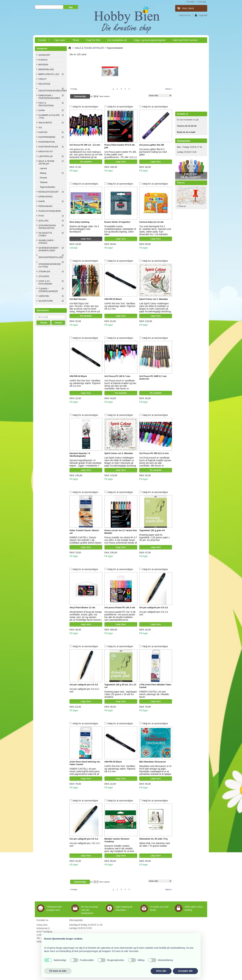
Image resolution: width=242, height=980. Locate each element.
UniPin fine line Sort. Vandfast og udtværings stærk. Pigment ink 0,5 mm (120, 769)
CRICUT (43, 79)
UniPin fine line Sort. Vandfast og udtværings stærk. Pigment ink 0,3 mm (120, 306)
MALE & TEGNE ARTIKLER (46, 162)
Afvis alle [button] (161, 971)
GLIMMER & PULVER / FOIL (49, 116)
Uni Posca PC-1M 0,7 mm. (118, 376)
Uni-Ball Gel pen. (78, 299)
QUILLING (44, 221)
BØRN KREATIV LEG (49, 74)
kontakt (190, 2)
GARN (42, 110)
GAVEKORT (44, 55)
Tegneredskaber (47, 187)
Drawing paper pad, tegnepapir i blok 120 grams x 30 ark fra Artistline (121, 694)
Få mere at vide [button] (58, 971)
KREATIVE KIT (46, 151)
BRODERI (43, 65)
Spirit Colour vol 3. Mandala (119, 453)
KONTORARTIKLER (48, 147)
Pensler (43, 178)
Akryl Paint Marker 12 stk (82, 607)
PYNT (41, 216)
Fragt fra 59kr (93, 40)
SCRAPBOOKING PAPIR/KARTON (47, 227)
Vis (91, 96)
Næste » (169, 89)
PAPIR (42, 201)
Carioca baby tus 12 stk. (152, 222)
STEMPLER (44, 272)
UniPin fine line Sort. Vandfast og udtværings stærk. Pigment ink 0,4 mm (85, 383)
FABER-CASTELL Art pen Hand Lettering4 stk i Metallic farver (154, 694)
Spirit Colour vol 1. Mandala (153, 299)
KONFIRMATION (47, 142)
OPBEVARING (45, 197)
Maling (43, 173)
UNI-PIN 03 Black (113, 299)
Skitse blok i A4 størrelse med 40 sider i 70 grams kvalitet (154, 845)
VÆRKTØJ (44, 296)
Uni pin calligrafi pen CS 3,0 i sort (84, 690)
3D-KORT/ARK (46, 301)
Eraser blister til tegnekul (117, 222)
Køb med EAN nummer (185, 40)
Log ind (201, 15)
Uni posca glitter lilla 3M (152, 145)
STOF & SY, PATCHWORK (45, 282)
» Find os (181, 206)
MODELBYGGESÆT (49, 192)
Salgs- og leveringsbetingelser (150, 40)
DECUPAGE (44, 84)
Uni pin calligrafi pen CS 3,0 (84, 685)
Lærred (43, 168)
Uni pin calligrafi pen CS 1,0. (84, 839)
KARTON (43, 132)
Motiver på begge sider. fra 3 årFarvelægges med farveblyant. (84, 229)
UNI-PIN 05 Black (113, 762)
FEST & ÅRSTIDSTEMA (46, 104)
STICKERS (44, 276)
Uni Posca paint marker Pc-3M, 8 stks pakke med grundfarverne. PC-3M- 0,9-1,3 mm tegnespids (121, 156)
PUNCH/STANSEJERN (50, 211)
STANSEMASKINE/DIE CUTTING (50, 265)
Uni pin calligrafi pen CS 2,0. (154, 607)
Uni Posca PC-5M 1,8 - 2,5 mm (85, 145)
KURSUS (43, 60)
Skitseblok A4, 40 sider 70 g (153, 839)
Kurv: (188, 8)
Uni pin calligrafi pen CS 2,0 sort (154, 613)
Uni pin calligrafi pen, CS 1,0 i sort (85, 845)
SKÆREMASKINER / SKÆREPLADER (49, 249)
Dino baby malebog (79, 222)
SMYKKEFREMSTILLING (51, 257)
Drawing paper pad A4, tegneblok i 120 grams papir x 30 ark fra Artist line (154, 537)
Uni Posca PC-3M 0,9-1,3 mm (154, 453)
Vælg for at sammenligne (85, 107)
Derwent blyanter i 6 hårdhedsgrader (80, 455)
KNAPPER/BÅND (47, 137)
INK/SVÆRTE (45, 123)
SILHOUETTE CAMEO (45, 234)
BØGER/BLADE (46, 69)
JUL (40, 127)
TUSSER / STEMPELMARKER (48, 290)
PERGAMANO (45, 206)
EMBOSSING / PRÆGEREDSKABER (49, 97)
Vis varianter (86, 162)
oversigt (202, 2)
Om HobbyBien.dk (117, 40)
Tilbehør (44, 182)
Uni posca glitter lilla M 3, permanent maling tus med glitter (153, 152)
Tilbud (76, 40)
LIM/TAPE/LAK (46, 156)
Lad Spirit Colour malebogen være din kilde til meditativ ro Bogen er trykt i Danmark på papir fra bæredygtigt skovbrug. (155, 307)
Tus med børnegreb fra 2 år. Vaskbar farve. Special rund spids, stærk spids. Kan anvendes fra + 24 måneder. (155, 230)
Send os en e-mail (186, 132)
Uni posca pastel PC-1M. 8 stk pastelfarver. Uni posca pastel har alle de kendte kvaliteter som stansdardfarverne (120, 616)
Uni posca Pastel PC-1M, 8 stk (120, 607)
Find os (181, 183)
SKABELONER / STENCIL (46, 242)
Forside (42, 41)
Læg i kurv (121, 162)
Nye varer (60, 40)
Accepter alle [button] (185, 971)
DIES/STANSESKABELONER (52, 91)
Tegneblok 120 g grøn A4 (152, 530)
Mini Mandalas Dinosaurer (153, 762)
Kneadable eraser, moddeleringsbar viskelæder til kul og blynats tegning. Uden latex (120, 230)
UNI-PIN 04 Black (78, 376)
